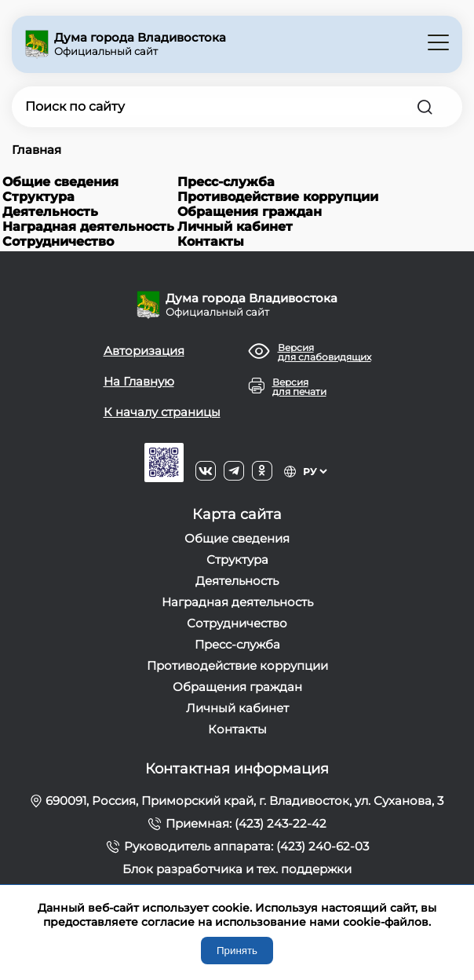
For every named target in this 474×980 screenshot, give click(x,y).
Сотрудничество (58, 241)
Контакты (211, 241)
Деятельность (50, 212)
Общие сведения (60, 182)
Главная (36, 150)
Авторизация (144, 351)
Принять (237, 951)
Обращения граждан (250, 212)
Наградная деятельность (88, 227)
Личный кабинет (235, 227)
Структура (38, 197)
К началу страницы (162, 412)
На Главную (139, 381)
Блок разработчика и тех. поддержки (237, 869)
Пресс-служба (226, 182)
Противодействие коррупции (278, 197)
